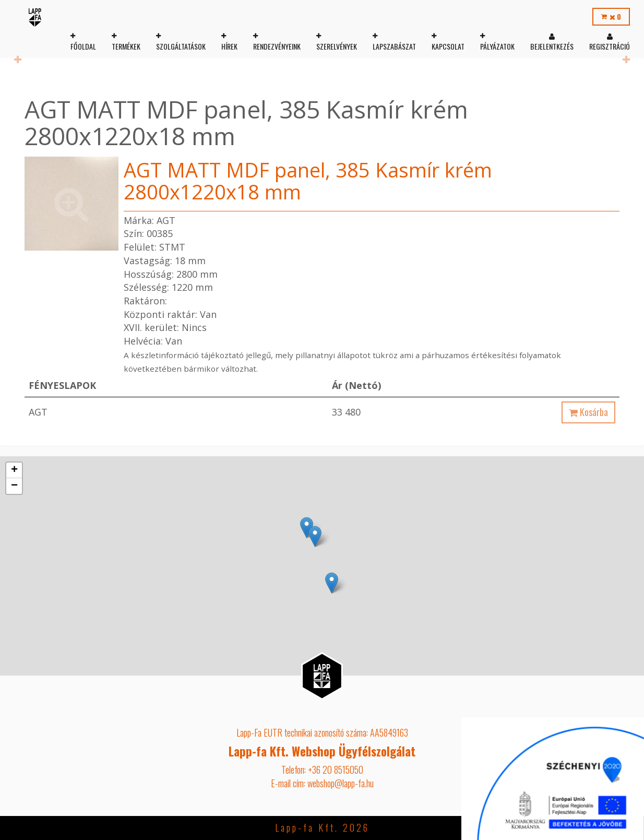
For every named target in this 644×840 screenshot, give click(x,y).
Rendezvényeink (276, 46)
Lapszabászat (394, 46)
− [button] (14, 486)
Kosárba (588, 412)
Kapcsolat (448, 46)
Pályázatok (497, 46)
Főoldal (83, 46)
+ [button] (14, 470)
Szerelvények (336, 46)
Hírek (229, 46)
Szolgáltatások (180, 46)
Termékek (126, 46)
